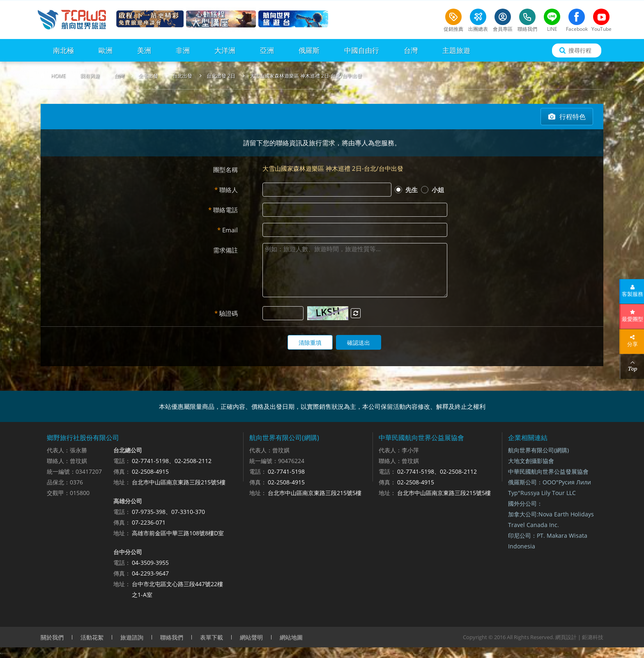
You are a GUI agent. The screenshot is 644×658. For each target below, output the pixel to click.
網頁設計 (566, 637)
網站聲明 (251, 637)
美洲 (144, 50)
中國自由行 (362, 50)
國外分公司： (525, 503)
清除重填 (310, 343)
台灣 (411, 50)
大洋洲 (225, 50)
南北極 (63, 50)
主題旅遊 (456, 50)
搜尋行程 (580, 50)
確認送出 (359, 343)
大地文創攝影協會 (531, 461)
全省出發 (148, 76)
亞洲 (267, 50)
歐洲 (106, 50)
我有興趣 (90, 76)
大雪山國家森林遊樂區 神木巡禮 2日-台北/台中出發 (306, 76)
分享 (632, 344)
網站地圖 (291, 637)
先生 (406, 190)
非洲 (183, 50)
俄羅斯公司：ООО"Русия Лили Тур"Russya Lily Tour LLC (550, 487)
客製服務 (632, 294)
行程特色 (573, 117)
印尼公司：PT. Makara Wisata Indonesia (548, 541)
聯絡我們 (172, 637)
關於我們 (52, 637)
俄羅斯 (309, 50)
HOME (58, 76)
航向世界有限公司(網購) (538, 450)
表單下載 (212, 637)
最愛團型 (632, 319)
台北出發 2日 (221, 76)
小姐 (432, 190)
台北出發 (182, 76)
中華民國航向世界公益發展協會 (548, 471)
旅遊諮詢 (132, 637)
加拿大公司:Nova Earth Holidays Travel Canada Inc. (551, 519)
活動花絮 (92, 637)
